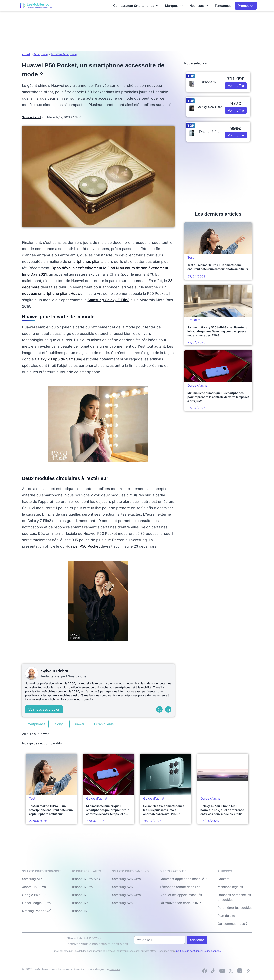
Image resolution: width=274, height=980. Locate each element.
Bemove (115, 969)
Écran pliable (104, 724)
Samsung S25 (122, 903)
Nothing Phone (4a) (37, 911)
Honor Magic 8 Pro (36, 903)
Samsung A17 (32, 879)
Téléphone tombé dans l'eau (181, 887)
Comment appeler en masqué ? (183, 879)
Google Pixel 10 (34, 895)
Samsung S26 (122, 887)
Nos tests (199, 6)
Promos (246, 6)
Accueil (26, 54)
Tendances (223, 6)
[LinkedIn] (168, 709)
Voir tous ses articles (44, 709)
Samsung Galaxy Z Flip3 (108, 300)
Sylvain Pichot (31, 117)
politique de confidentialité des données (198, 951)
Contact (224, 879)
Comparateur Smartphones (136, 6)
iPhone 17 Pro (82, 887)
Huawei (78, 724)
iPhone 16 (79, 911)
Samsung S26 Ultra (126, 879)
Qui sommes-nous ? (233, 924)
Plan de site (226, 916)
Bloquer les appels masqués (181, 895)
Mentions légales (230, 887)
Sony (59, 724)
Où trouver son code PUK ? (180, 903)
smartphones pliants (86, 262)
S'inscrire (197, 940)
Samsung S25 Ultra (126, 895)
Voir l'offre (236, 86)
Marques (174, 6)
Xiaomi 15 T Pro (34, 887)
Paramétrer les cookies (235, 908)
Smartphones (35, 724)
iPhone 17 (79, 895)
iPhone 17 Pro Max (86, 879)
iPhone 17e (80, 903)
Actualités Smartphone (64, 54)
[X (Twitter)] (159, 709)
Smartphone (41, 54)
